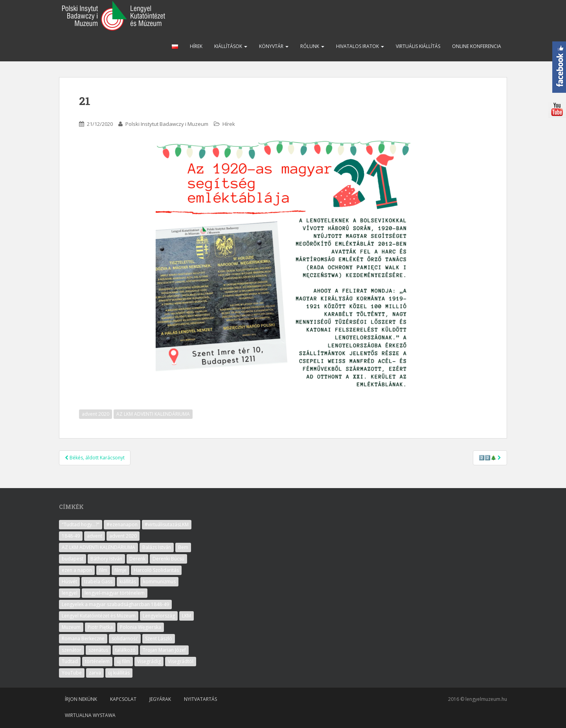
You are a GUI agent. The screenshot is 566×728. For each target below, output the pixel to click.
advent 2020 (96, 414)
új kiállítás (119, 673)
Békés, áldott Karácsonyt (95, 458)
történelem (97, 661)
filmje (120, 570)
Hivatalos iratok (360, 46)
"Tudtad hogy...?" (81, 524)
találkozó (125, 650)
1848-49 (71, 536)
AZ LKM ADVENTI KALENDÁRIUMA (153, 414)
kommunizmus (159, 581)
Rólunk (312, 46)
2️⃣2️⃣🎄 (490, 458)
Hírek (196, 46)
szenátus (98, 650)
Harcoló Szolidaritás (156, 570)
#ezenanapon (122, 524)
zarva (95, 673)
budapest (73, 559)
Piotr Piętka (100, 627)
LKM (187, 616)
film (103, 570)
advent (95, 536)
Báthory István (106, 559)
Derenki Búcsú (168, 559)
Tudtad (70, 661)
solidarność (125, 639)
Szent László (159, 639)
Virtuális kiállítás (418, 46)
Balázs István (157, 547)
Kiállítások (231, 46)
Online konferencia (477, 46)
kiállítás (128, 581)
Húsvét (69, 581)
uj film (123, 661)
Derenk (137, 559)
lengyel (70, 593)
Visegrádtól (181, 661)
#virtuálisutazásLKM (167, 524)
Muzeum (71, 627)
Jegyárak (160, 699)
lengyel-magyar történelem (115, 593)
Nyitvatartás (200, 699)
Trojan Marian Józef (164, 650)
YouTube (72, 673)
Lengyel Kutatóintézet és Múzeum (99, 616)
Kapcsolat (123, 699)
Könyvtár (274, 46)
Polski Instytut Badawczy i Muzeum (167, 124)
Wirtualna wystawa (90, 715)
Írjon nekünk (81, 699)
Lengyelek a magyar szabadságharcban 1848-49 (115, 604)
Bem (183, 547)
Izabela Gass (98, 581)
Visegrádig (149, 661)
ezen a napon (77, 570)
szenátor (72, 650)
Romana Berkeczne (83, 639)
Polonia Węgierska (141, 627)
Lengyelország (159, 616)
